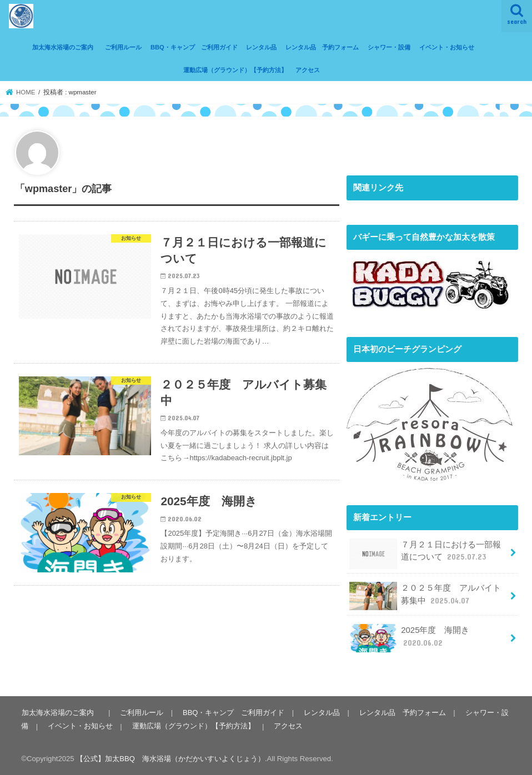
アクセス (308, 70)
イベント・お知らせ (447, 47)
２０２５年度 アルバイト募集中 (425, 596)
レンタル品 (261, 47)
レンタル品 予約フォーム (322, 47)
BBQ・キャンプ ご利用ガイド (194, 47)
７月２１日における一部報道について (425, 554)
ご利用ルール (123, 47)
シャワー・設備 (389, 47)
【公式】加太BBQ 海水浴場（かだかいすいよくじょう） (170, 758)
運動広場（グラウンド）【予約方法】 (235, 70)
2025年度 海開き (409, 638)
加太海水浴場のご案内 (66, 47)
